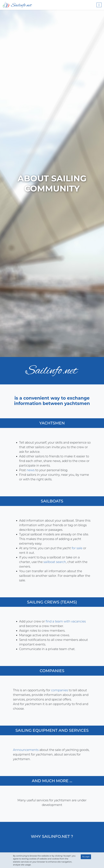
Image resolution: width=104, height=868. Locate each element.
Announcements (27, 750)
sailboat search (54, 562)
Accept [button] (86, 857)
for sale (76, 548)
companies (58, 690)
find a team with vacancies (67, 621)
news (32, 470)
